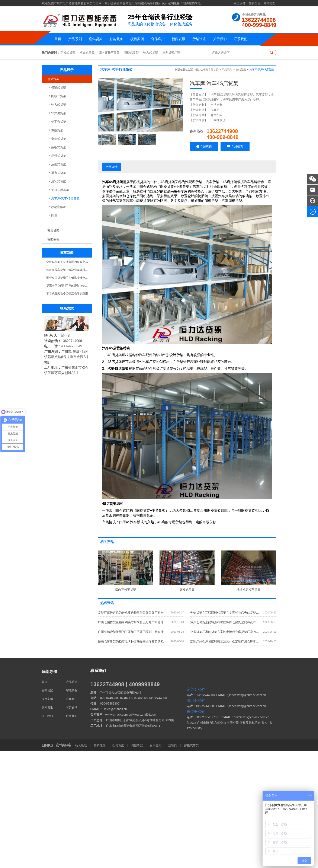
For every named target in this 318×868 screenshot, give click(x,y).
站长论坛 (81, 862)
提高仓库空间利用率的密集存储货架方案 (68, 403)
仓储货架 (53, 196)
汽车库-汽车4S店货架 (65, 316)
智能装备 (116, 39)
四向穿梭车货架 (109, 170)
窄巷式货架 (59, 256)
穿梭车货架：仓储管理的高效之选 (67, 379)
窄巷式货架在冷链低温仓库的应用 (67, 411)
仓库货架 (155, 862)
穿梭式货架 (68, 170)
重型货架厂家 (171, 170)
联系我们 (241, 39)
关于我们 (220, 39)
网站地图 (269, 3)
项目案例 (137, 39)
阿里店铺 (240, 3)
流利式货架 (59, 299)
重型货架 (57, 248)
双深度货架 (59, 230)
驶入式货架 (151, 170)
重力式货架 (59, 290)
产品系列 (75, 39)
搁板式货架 (59, 265)
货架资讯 (199, 39)
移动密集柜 (59, 324)
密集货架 (96, 39)
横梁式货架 (87, 170)
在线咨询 (204, 264)
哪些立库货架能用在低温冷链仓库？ (68, 395)
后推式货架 (59, 282)
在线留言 (254, 3)
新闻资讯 (179, 39)
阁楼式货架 (131, 170)
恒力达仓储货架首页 (207, 187)
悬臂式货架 (59, 273)
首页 (58, 39)
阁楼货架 (137, 862)
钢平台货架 (59, 239)
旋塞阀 (173, 862)
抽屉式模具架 (60, 307)
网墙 (54, 333)
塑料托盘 (100, 862)
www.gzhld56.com (144, 832)
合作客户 (158, 39)
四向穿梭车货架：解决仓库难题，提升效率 (68, 387)
